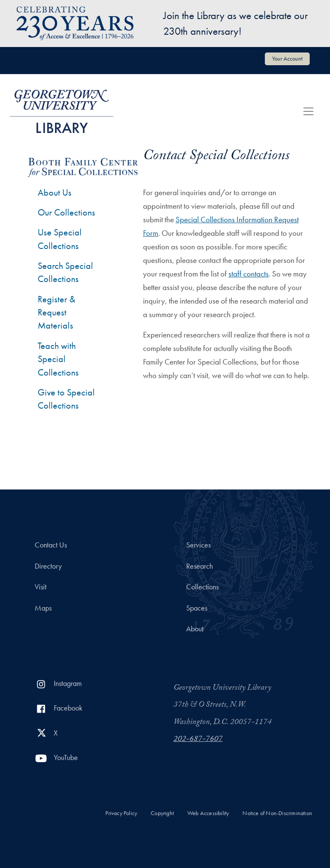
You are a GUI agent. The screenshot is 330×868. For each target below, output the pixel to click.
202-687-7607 (198, 740)
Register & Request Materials (56, 312)
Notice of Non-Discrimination (277, 813)
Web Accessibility (208, 813)
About (195, 629)
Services (198, 545)
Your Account (287, 58)
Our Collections (66, 212)
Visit (41, 587)
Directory (48, 566)
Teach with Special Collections (58, 359)
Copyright (162, 813)
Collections (202, 587)
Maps (43, 608)
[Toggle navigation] (308, 111)
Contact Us (51, 545)
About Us (55, 192)
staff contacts (249, 274)
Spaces (197, 608)
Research (199, 566)
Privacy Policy (121, 813)
